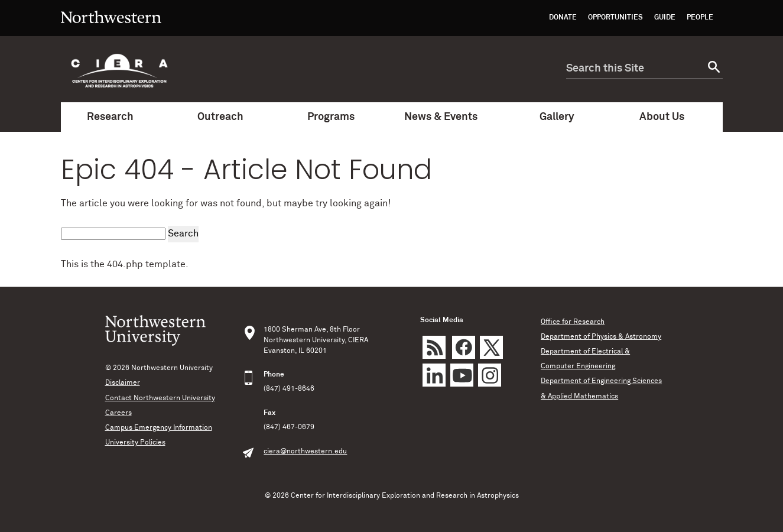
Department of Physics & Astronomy (601, 337)
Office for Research (573, 322)
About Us (667, 117)
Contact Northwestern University (160, 398)
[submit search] (712, 69)
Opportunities (615, 18)
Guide (665, 18)
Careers (118, 413)
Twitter (491, 347)
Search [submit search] (183, 233)
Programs (337, 117)
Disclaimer (123, 383)
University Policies (135, 443)
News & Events (446, 117)
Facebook (464, 347)
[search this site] (634, 69)
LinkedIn (434, 375)
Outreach (226, 117)
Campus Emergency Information (159, 428)
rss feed (434, 347)
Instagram (490, 375)
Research (116, 117)
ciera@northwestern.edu (305, 452)
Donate (563, 18)
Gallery (557, 117)
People (700, 18)
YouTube (462, 375)
